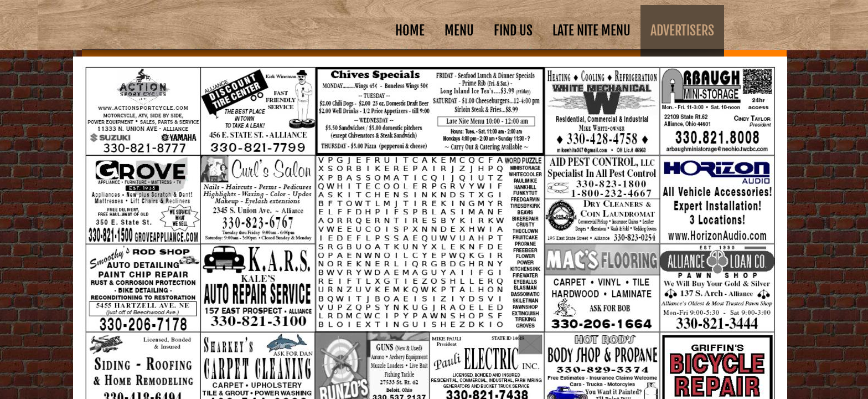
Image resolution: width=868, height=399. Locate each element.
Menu (459, 30)
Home (410, 30)
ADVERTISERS (682, 30)
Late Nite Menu (591, 30)
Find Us (513, 30)
